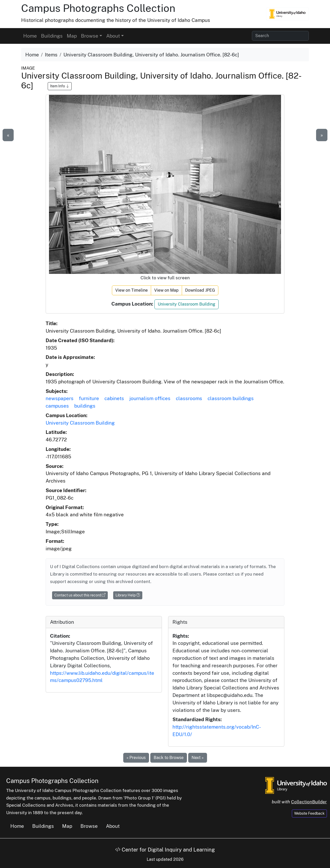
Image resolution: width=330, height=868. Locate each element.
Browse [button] (90, 36)
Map (72, 36)
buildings (85, 406)
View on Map (166, 290)
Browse (89, 826)
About (113, 826)
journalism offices (150, 398)
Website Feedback (309, 813)
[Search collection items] (280, 36)
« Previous (136, 758)
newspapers (60, 398)
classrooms (189, 398)
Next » (198, 758)
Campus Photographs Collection (98, 8)
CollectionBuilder (309, 802)
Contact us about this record (80, 595)
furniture (89, 398)
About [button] (113, 36)
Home (30, 36)
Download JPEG (200, 290)
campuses (57, 406)
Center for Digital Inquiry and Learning (165, 850)
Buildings (52, 36)
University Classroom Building (187, 304)
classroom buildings (231, 398)
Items (51, 55)
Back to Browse (169, 758)
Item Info (60, 86)
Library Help (128, 595)
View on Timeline (131, 290)
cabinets (114, 398)
